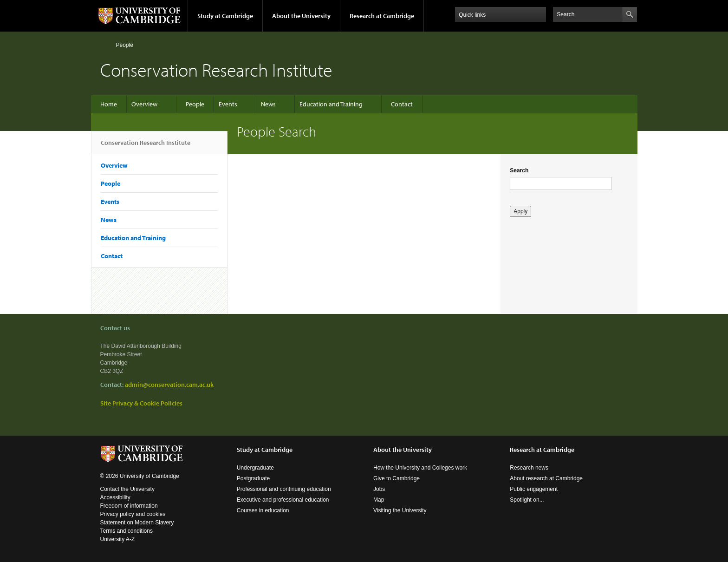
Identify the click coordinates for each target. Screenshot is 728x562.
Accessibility (115, 497)
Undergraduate (255, 468)
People (125, 45)
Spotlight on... (527, 500)
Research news (529, 468)
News (268, 104)
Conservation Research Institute (146, 146)
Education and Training (331, 104)
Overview (144, 104)
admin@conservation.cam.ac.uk (169, 385)
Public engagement (534, 489)
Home (104, 45)
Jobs (379, 489)
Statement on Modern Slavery (137, 523)
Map (379, 500)
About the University (301, 16)
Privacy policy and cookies (133, 514)
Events (228, 104)
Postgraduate (253, 478)
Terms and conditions (127, 531)
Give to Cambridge (396, 478)
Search (519, 170)
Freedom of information (129, 506)
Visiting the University (400, 510)
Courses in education (263, 510)
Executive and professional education (283, 500)
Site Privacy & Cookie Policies (141, 403)
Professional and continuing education (284, 489)
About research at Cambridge (546, 478)
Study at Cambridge (225, 16)
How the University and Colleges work (420, 468)
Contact (402, 104)
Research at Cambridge (382, 16)
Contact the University (127, 489)
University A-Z (118, 539)
